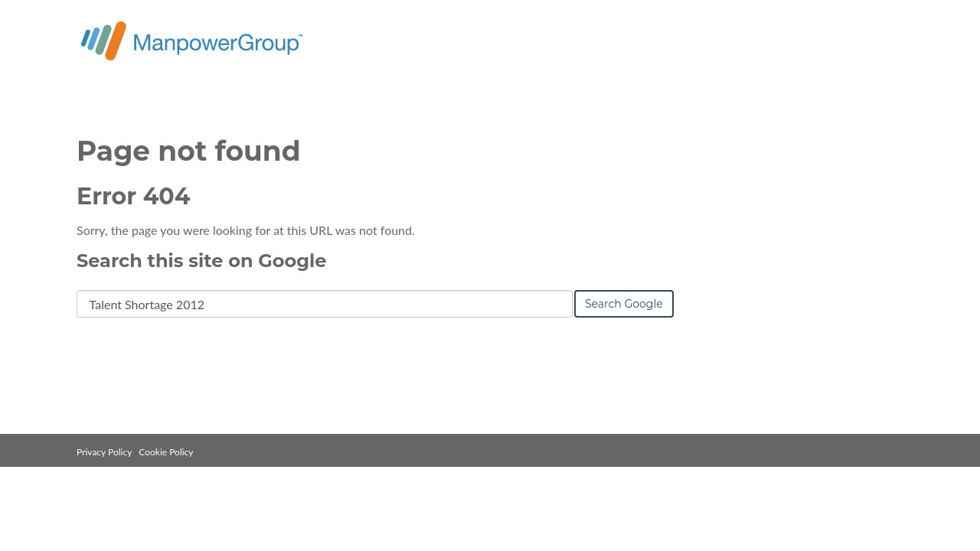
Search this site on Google (201, 261)
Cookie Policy (166, 452)
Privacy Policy (104, 452)
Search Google (624, 304)
